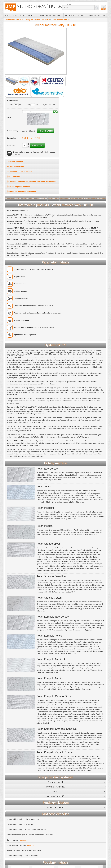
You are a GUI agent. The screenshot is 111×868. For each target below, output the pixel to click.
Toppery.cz (11, 826)
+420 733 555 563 (78, 801)
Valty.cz (10, 830)
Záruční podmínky (14, 811)
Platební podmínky (14, 807)
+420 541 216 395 (77, 799)
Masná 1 (71, 797)
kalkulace (24, 741)
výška (93, 36)
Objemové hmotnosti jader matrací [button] (77, 127)
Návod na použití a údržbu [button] (74, 122)
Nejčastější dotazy (14, 814)
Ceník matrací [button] (69, 112)
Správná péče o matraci (41, 831)
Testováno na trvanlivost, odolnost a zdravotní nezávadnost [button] (84, 117)
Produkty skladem (84, 134)
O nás (10, 795)
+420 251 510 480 (58, 799)
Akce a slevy (71, 16)
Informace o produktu (14, 134)
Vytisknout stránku (71, 102)
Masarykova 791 (92, 797)
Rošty (15, 16)
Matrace (8, 16)
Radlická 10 (54, 797)
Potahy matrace (53, 134)
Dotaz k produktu (70, 97)
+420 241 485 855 (39, 799)
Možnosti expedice (98, 134)
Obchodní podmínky (15, 803)
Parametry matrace (29, 134)
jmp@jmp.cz (58, 803)
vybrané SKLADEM (83, 66)
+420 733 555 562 (59, 801)
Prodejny (102, 16)
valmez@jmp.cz (96, 803)
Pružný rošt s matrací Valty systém (38, 20)
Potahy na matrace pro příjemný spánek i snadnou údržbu (53, 815)
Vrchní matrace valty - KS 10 (63, 20)
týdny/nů (84, 62)
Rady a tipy (83, 16)
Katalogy (93, 16)
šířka (79, 36)
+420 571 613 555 (95, 799)
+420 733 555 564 (97, 801)
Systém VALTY (42, 134)
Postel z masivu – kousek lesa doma (46, 823)
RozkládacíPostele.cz (15, 818)
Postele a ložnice (27, 16)
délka (65, 36)
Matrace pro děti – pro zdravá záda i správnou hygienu (52, 819)
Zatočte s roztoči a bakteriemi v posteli (46, 827)
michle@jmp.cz (40, 803)
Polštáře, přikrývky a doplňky (50, 16)
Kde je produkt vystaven (69, 134)
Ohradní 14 (35, 797)
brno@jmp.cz (77, 803)
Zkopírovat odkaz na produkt (75, 107)
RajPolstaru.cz (13, 822)
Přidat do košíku (90, 81)
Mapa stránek (61, 867)
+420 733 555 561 (41, 801)
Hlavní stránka (11, 20)
